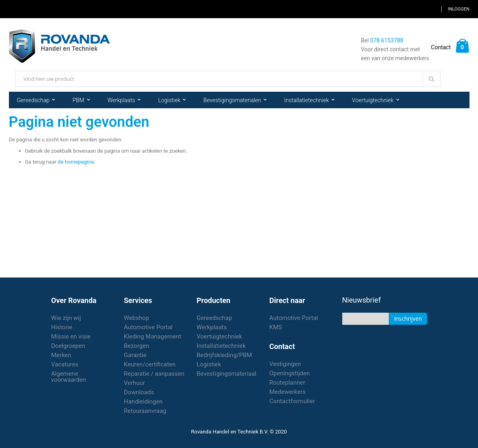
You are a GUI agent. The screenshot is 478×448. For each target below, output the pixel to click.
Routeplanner (287, 383)
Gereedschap (215, 318)
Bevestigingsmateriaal (227, 374)
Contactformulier (292, 401)
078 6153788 (387, 40)
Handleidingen (143, 402)
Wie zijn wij (66, 318)
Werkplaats (212, 327)
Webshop (137, 318)
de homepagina (76, 162)
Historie (62, 327)
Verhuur (135, 383)
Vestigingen (285, 364)
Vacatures (65, 364)
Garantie (135, 355)
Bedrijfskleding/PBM (224, 355)
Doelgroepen (68, 346)
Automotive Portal (148, 327)
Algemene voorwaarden (69, 377)
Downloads (139, 392)
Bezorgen (137, 346)
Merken (61, 355)
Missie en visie (71, 337)
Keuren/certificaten (150, 364)
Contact (441, 47)
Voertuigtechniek (220, 337)
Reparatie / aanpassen (154, 374)
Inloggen (458, 9)
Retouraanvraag (145, 411)
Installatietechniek (221, 346)
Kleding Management (153, 337)
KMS (276, 327)
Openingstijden (290, 373)
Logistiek (209, 364)
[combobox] (228, 79)
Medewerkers (288, 392)
